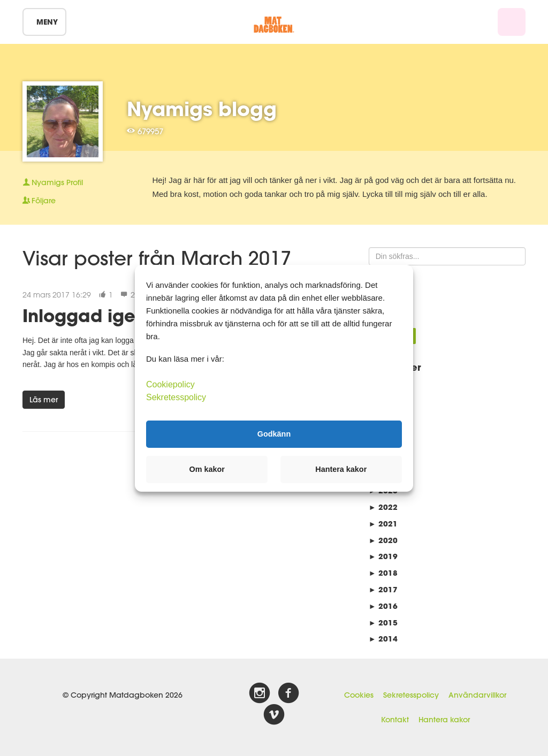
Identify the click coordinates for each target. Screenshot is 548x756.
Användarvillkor (477, 695)
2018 (383, 573)
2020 (383, 540)
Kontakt (395, 720)
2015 (383, 623)
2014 (383, 639)
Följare (39, 201)
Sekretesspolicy (411, 695)
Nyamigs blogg (202, 109)
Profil (53, 182)
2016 (383, 606)
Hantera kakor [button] (341, 469)
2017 (383, 589)
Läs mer (44, 400)
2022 (383, 507)
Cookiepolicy (170, 384)
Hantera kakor (444, 720)
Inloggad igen (84, 315)
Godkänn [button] (274, 434)
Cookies (359, 695)
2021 (383, 524)
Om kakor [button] (207, 469)
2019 (383, 556)
